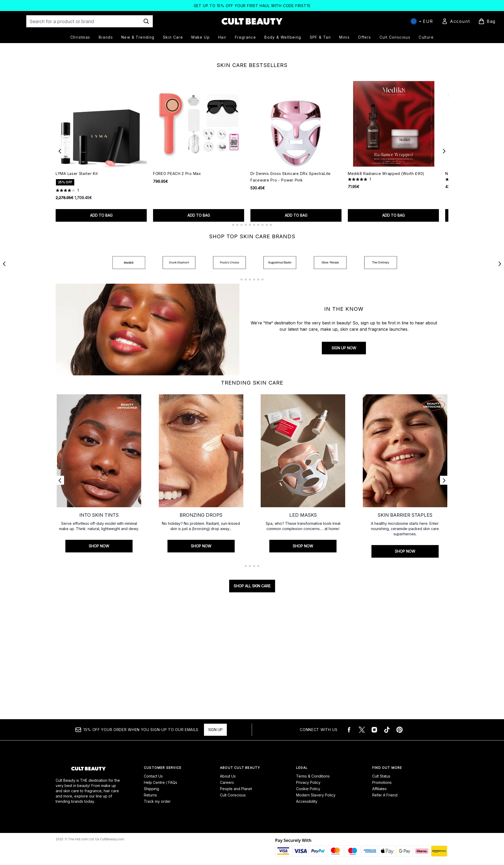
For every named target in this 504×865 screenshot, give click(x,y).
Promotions (382, 782)
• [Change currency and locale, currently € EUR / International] (422, 21)
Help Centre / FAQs (161, 782)
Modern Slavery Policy (316, 795)
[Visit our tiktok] (387, 730)
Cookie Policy (308, 789)
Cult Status (381, 776)
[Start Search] (146, 21)
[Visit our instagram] (374, 730)
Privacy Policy (308, 782)
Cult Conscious (233, 795)
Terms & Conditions (313, 776)
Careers (227, 782)
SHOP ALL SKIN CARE (252, 634)
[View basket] (487, 21)
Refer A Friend (385, 795)
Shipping (151, 789)
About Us (228, 776)
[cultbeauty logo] (252, 21)
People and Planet (236, 789)
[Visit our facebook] (349, 730)
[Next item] (444, 203)
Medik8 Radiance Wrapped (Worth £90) (386, 226)
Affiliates (379, 789)
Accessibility (307, 801)
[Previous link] (60, 529)
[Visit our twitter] (362, 730)
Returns (150, 795)
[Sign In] (456, 21)
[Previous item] (60, 203)
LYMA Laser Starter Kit (77, 226)
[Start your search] (90, 21)
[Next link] (444, 529)
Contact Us (153, 776)
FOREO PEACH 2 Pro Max (177, 226)
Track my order (157, 801)
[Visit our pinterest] (400, 730)
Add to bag (101, 268)
